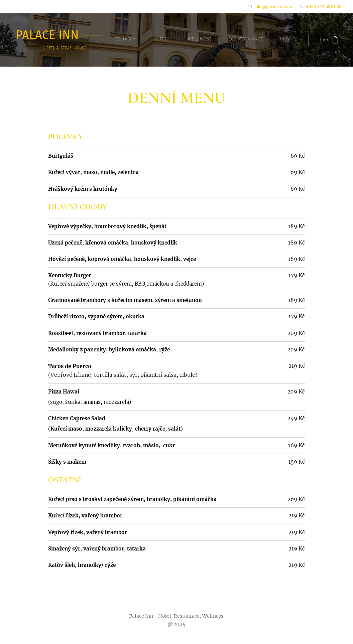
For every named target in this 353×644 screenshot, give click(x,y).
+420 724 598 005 (324, 7)
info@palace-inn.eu (273, 7)
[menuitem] (128, 40)
